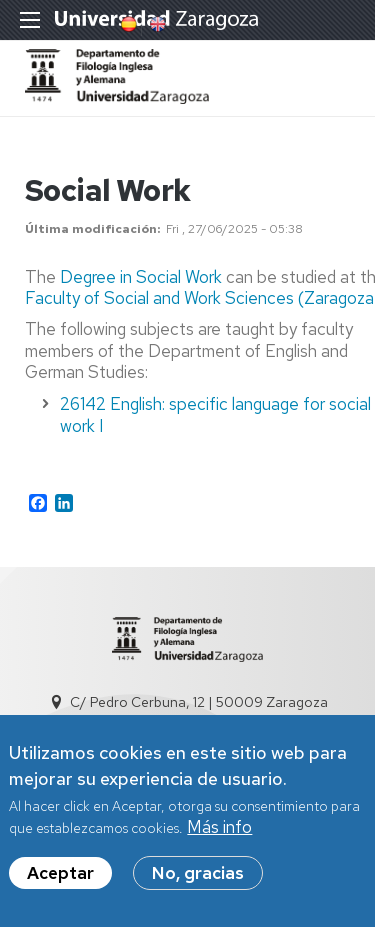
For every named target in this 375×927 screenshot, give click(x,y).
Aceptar (60, 873)
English (156, 24)
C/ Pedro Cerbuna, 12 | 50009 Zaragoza (199, 702)
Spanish (127, 24)
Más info (219, 827)
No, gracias (198, 873)
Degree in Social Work (141, 277)
